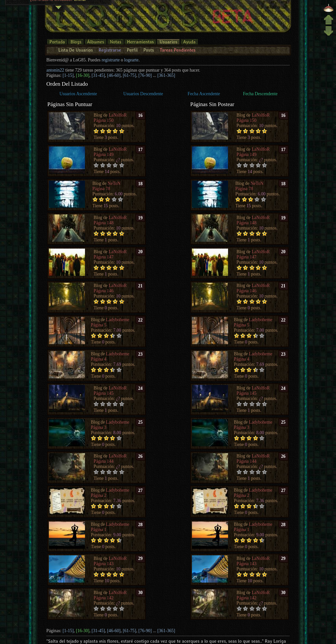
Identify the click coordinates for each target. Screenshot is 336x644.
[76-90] (145, 75)
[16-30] (83, 75)
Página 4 (99, 359)
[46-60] (114, 75)
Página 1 (99, 530)
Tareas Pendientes (177, 50)
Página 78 (101, 189)
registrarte (111, 60)
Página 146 (104, 291)
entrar (80, 10)
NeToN (114, 183)
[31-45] (98, 75)
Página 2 (99, 495)
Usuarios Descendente (143, 94)
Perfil (132, 50)
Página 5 (99, 325)
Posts (149, 50)
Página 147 (104, 257)
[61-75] (129, 75)
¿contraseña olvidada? (52, 10)
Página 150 (104, 120)
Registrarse (110, 50)
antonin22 (55, 70)
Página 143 (104, 564)
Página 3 (99, 427)
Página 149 (104, 155)
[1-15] (68, 75)
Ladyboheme (118, 320)
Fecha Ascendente (204, 94)
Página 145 (104, 393)
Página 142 (104, 598)
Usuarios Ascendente (78, 94)
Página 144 (104, 461)
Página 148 (104, 223)
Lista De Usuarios (76, 50)
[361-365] (166, 75)
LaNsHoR (118, 115)
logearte (131, 60)
